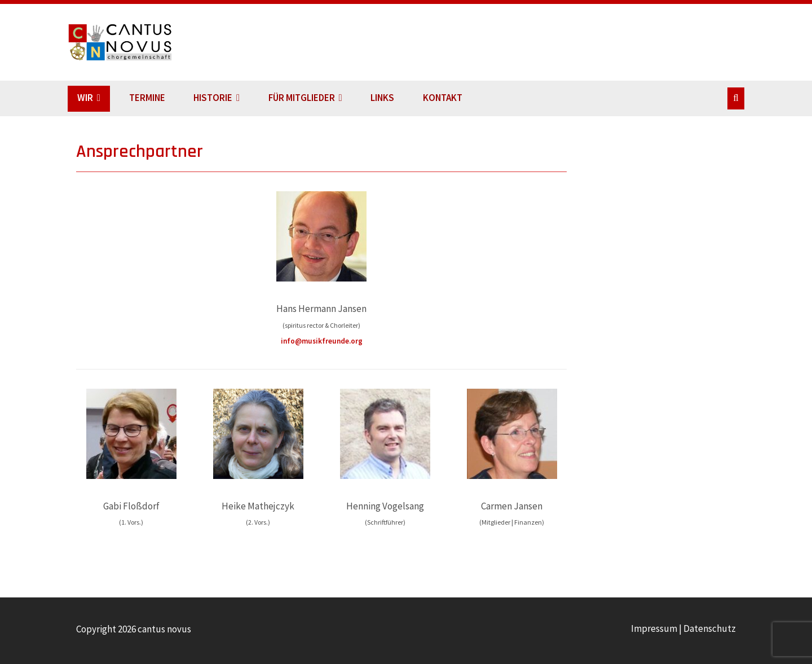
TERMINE (147, 98)
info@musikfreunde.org (322, 341)
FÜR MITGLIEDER (302, 98)
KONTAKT (443, 98)
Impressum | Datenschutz (683, 628)
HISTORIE (213, 98)
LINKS (382, 98)
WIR (85, 98)
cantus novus (135, 42)
